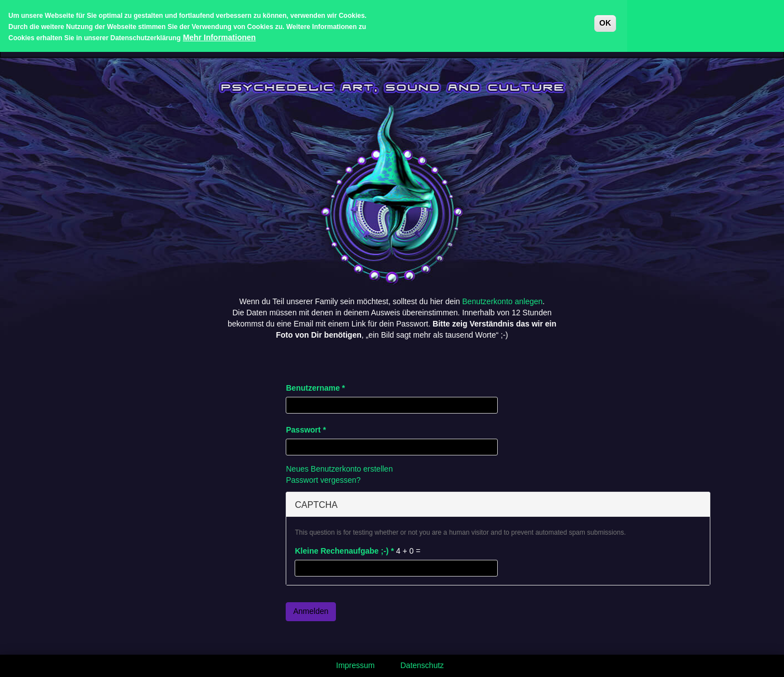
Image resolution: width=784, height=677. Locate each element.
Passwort (306, 430)
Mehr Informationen (220, 34)
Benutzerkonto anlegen (502, 301)
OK (605, 20)
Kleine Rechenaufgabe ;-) (344, 551)
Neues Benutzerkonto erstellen (339, 469)
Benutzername (315, 388)
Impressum (355, 665)
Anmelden (311, 611)
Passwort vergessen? (323, 480)
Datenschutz (422, 665)
